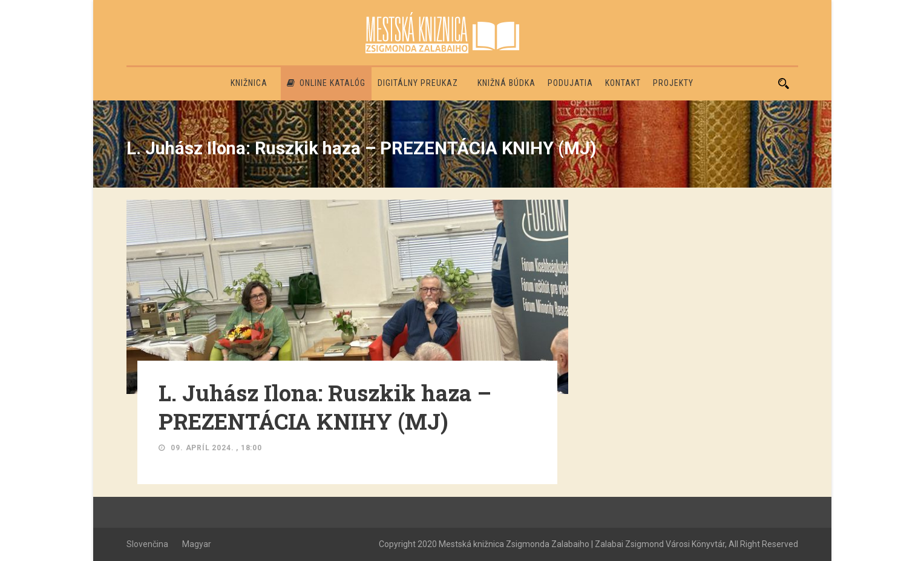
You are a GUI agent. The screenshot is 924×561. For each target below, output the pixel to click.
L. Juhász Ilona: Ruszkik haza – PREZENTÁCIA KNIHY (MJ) (325, 407)
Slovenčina (147, 544)
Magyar (197, 544)
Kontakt (623, 83)
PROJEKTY (673, 83)
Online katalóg (326, 83)
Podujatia (570, 83)
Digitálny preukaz (418, 83)
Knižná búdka (506, 83)
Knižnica (249, 83)
